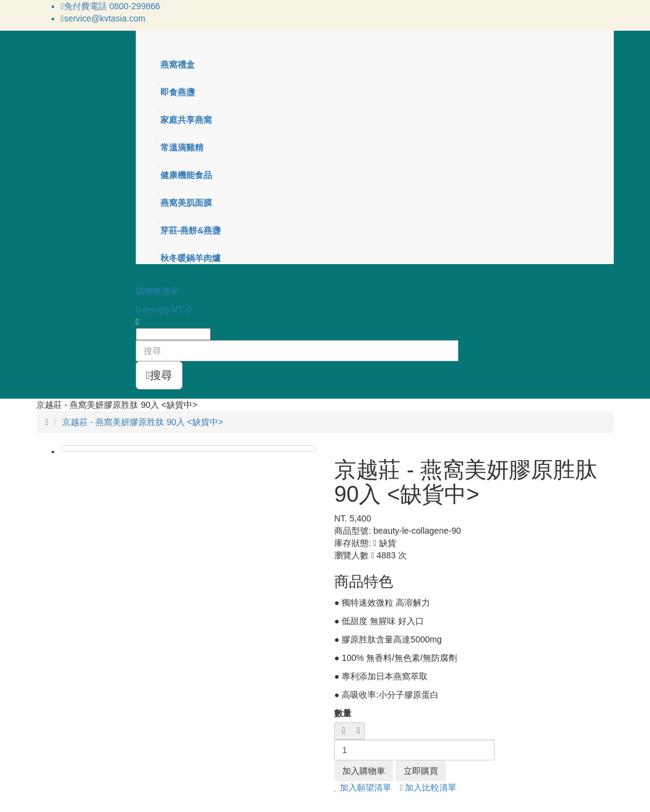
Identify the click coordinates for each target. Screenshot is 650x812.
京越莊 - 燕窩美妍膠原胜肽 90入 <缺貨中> (143, 422)
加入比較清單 (428, 787)
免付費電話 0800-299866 (112, 6)
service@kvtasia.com (104, 18)
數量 (343, 713)
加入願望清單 (363, 787)
